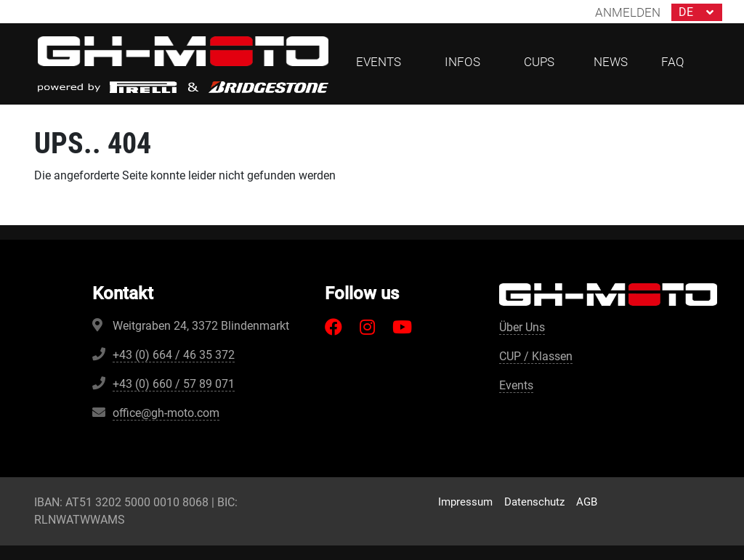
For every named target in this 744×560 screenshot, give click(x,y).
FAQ (673, 62)
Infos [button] (462, 62)
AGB (587, 502)
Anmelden (628, 12)
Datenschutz (534, 502)
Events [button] (379, 62)
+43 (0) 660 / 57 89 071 (174, 384)
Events (516, 385)
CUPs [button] (539, 62)
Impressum (465, 502)
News (611, 62)
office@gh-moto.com (166, 413)
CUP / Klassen (536, 356)
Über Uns (522, 327)
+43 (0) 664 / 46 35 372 (174, 355)
